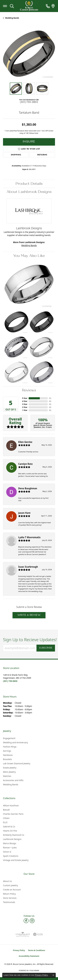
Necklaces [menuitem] (8, 755)
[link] (48, 6)
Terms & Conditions (36, 950)
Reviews (29, 390)
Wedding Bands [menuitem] (11, 784)
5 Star (25, 398)
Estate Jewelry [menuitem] (10, 768)
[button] (12, 6)
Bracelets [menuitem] (7, 759)
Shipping (16, 155)
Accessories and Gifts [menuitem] (13, 780)
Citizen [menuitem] (6, 818)
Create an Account (12, 890)
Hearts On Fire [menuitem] (10, 831)
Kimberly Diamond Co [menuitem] (14, 835)
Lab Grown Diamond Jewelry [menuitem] (17, 763)
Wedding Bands (12, 18)
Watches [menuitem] (7, 776)
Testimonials (9, 902)
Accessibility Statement (29, 956)
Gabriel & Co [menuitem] (9, 826)
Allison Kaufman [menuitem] (11, 805)
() (50, 398)
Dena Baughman (28, 488)
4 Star (25, 401)
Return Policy (9, 894)
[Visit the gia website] (38, 934)
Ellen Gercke (25, 442)
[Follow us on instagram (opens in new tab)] (32, 921)
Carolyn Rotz (25, 464)
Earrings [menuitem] (7, 751)
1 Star (25, 410)
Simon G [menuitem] (7, 852)
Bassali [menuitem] (6, 810)
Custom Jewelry (10, 885)
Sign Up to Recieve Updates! (29, 640)
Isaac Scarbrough (28, 567)
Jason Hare (24, 513)
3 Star (25, 404)
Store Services (10, 898)
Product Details (29, 184)
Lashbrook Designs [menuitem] (12, 839)
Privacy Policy (19, 950)
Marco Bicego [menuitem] (10, 843)
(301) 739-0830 (29, 102)
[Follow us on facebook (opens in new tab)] (26, 921)
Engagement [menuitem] (9, 738)
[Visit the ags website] (23, 934)
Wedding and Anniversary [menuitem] (15, 742)
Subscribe (46, 648)
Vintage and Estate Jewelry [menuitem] (16, 860)
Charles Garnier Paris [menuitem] (13, 814)
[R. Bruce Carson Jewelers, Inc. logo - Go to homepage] (29, 6)
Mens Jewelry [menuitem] (9, 772)
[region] (29, 54)
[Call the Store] (10, 681)
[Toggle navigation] (5, 6)
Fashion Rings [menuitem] (10, 747)
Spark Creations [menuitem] (11, 856)
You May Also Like (29, 256)
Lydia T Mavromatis (29, 537)
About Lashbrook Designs (29, 192)
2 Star (25, 407)
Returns (42, 155)
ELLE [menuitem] (5, 822)
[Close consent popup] (53, 975)
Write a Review (29, 615)
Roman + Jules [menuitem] (10, 848)
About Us (7, 881)
